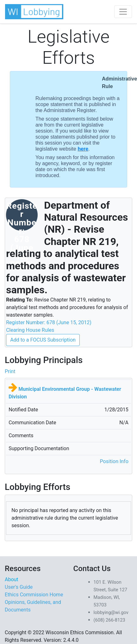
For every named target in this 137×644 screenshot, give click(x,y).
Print (10, 371)
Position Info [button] (114, 461)
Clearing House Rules (30, 330)
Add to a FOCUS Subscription (43, 340)
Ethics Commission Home (34, 595)
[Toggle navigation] (123, 12)
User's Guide (19, 587)
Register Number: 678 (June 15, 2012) (49, 322)
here (83, 149)
